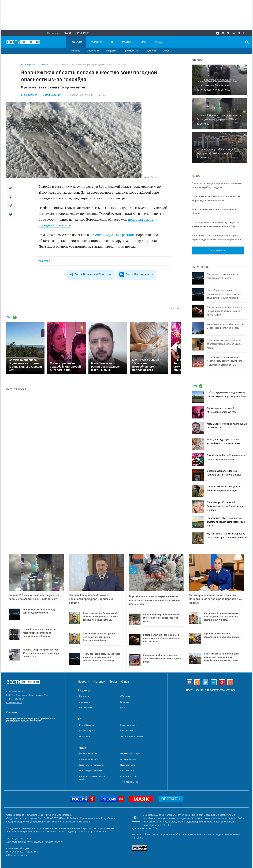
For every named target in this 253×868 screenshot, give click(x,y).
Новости (76, 42)
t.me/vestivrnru (227, 690)
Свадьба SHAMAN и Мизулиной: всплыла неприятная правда (224, 489)
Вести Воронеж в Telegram (90, 274)
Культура (151, 51)
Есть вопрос (85, 736)
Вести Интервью (87, 730)
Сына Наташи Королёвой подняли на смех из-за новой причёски (227, 457)
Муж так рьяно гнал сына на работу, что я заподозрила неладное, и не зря (227, 536)
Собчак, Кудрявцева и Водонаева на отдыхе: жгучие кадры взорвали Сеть (226, 394)
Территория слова (129, 782)
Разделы (84, 691)
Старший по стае (129, 776)
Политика (75, 51)
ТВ (112, 42)
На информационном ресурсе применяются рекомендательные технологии (31, 720)
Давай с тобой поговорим (92, 765)
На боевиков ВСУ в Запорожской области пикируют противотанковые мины (226, 522)
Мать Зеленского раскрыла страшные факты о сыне (227, 426)
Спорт (166, 51)
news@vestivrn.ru (54, 842)
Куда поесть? (127, 730)
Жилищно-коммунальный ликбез (92, 778)
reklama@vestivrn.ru (17, 855)
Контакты (12, 712)
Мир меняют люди (130, 753)
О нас (159, 42)
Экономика (93, 51)
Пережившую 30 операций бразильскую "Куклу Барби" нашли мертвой (225, 506)
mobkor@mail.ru (14, 702)
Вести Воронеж (52, 95)
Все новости (218, 250)
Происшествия (131, 51)
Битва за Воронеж (88, 753)
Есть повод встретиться (91, 770)
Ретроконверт (127, 770)
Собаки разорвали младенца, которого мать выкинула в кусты (224, 473)
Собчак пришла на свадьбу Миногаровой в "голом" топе (222, 410)
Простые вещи (128, 765)
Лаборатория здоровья (132, 736)
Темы (143, 42)
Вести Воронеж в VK (136, 274)
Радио (126, 42)
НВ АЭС (67, 33)
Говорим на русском (89, 759)
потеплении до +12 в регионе (112, 235)
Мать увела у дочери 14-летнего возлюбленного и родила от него (224, 441)
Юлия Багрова (29, 95)
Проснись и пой (128, 759)
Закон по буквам (129, 725)
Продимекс (83, 33)
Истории (96, 42)
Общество (111, 51)
